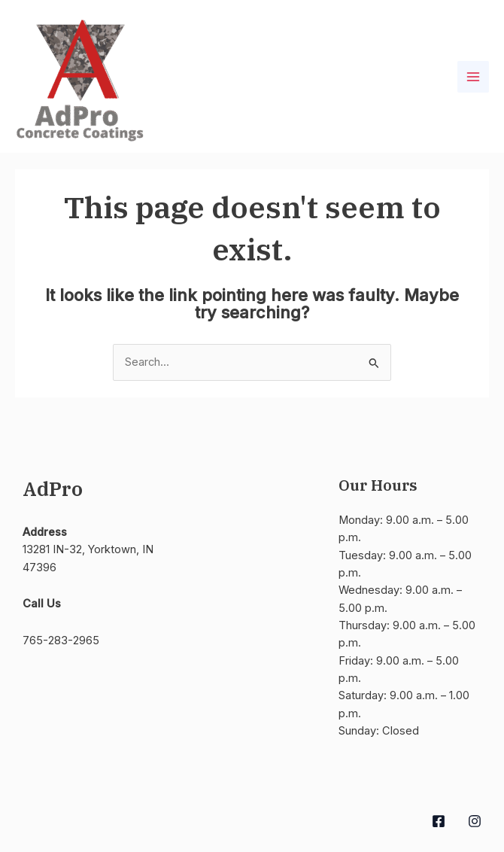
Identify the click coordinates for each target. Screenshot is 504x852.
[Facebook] (439, 821)
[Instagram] (475, 821)
